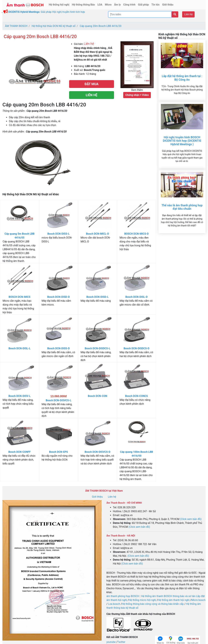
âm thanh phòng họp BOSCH (123, 596)
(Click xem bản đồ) (191, 519)
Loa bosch (114, 604)
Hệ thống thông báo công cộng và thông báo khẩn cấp (153, 604)
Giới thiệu (97, 497)
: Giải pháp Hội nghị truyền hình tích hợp (47, 12)
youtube (111, 642)
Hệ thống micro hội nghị (142, 600)
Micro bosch (198, 600)
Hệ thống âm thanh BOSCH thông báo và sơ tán (169, 596)
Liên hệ (188, 14)
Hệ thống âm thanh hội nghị (174, 600)
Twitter (121, 642)
